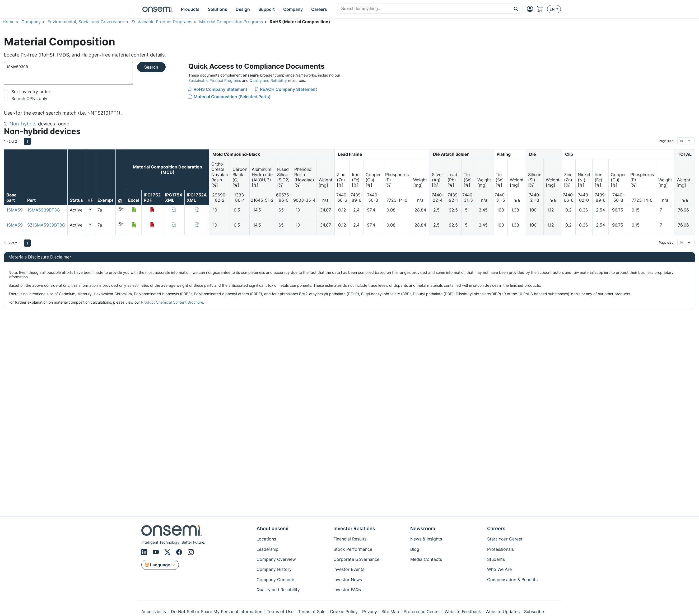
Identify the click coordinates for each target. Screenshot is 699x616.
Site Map (390, 612)
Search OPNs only (29, 98)
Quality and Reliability (268, 80)
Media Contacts (426, 559)
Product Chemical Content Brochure (172, 302)
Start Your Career (505, 539)
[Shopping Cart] (542, 9)
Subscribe (534, 612)
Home (9, 22)
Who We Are (499, 569)
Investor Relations (354, 528)
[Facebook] (180, 552)
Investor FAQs (347, 590)
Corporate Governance (356, 559)
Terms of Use (280, 612)
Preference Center (422, 612)
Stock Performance (353, 549)
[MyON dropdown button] (532, 9)
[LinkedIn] (145, 552)
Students (496, 559)
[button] (516, 8)
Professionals (500, 549)
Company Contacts (276, 580)
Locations (266, 539)
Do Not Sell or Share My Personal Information (217, 612)
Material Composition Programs (231, 22)
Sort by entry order (31, 92)
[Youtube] (157, 552)
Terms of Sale (312, 612)
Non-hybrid (22, 124)
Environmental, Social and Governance (86, 22)
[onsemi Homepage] (157, 9)
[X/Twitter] (168, 552)
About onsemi (272, 528)
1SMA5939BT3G (44, 210)
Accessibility (154, 612)
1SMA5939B (68, 73)
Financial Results (350, 539)
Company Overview (276, 559)
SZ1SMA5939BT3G (46, 225)
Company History (274, 569)
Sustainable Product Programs (162, 22)
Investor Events (349, 569)
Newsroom (423, 528)
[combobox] (424, 9)
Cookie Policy (344, 612)
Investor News (348, 580)
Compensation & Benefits (512, 580)
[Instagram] (191, 552)
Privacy (370, 612)
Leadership (267, 549)
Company (31, 22)
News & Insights (426, 539)
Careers (496, 528)
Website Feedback (463, 612)
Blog (415, 549)
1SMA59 (15, 210)
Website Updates (503, 612)
